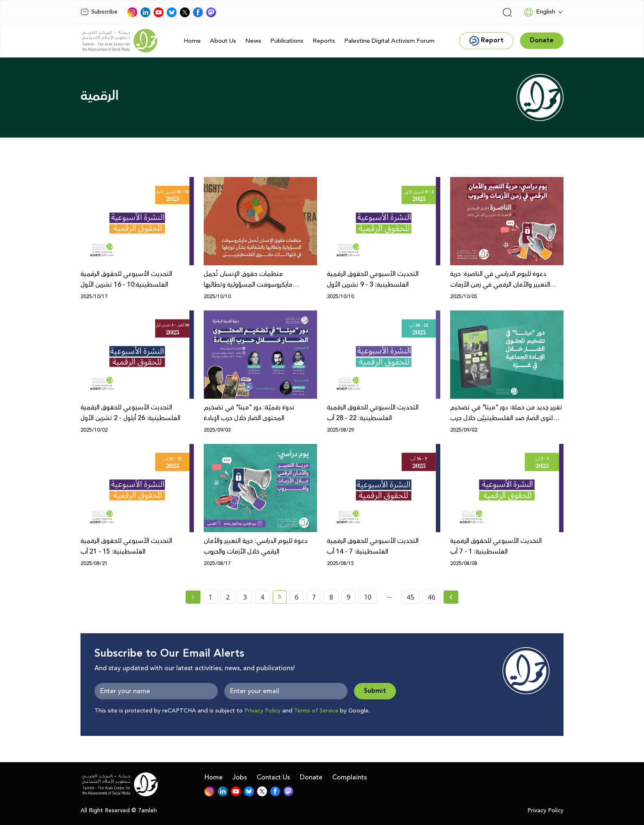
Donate (311, 777)
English (539, 12)
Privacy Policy (262, 711)
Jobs (240, 777)
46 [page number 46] (432, 597)
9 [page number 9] (348, 597)
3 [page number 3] (245, 597)
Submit (375, 691)
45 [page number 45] (410, 597)
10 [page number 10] (368, 597)
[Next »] (451, 597)
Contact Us (273, 777)
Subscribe (99, 12)
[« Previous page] (193, 597)
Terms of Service (316, 711)
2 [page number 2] (228, 597)
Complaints (350, 777)
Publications (287, 41)
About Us (223, 41)
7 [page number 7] (314, 597)
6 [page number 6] (297, 597)
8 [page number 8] (331, 597)
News (253, 41)
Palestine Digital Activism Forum (389, 41)
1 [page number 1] (210, 597)
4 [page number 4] (262, 597)
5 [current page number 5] (282, 598)
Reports (324, 41)
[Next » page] (451, 597)
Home (192, 41)
